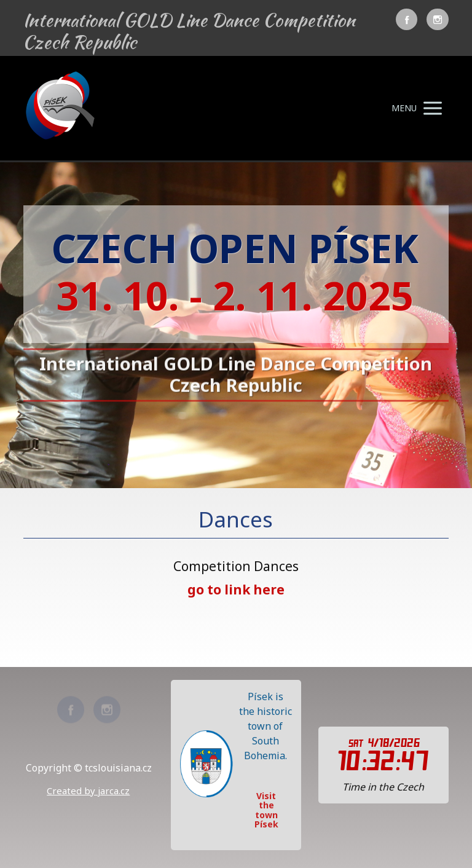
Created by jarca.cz (88, 791)
